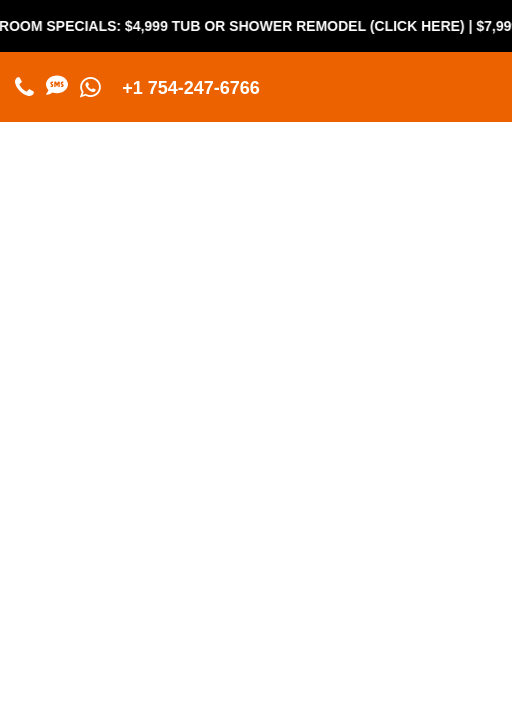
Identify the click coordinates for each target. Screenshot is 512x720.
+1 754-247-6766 (191, 88)
